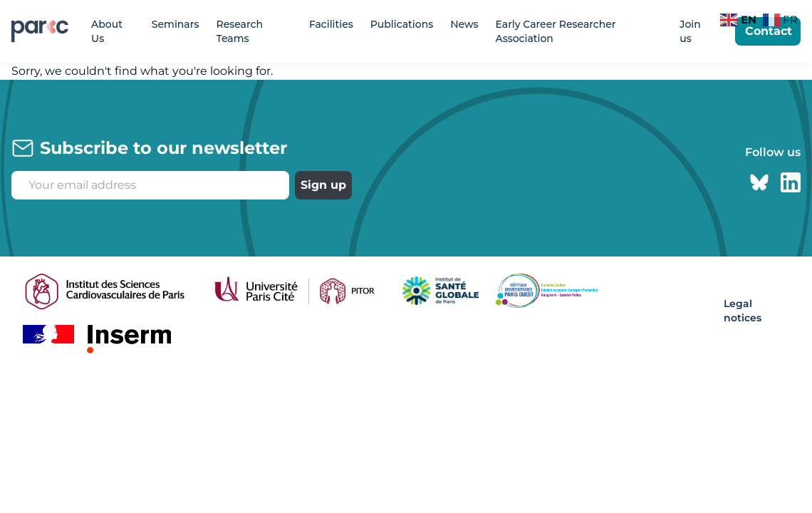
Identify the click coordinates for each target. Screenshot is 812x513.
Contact (769, 31)
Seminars (176, 24)
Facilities (331, 24)
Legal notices (743, 311)
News (464, 24)
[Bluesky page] (759, 182)
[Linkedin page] (791, 182)
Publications (402, 24)
